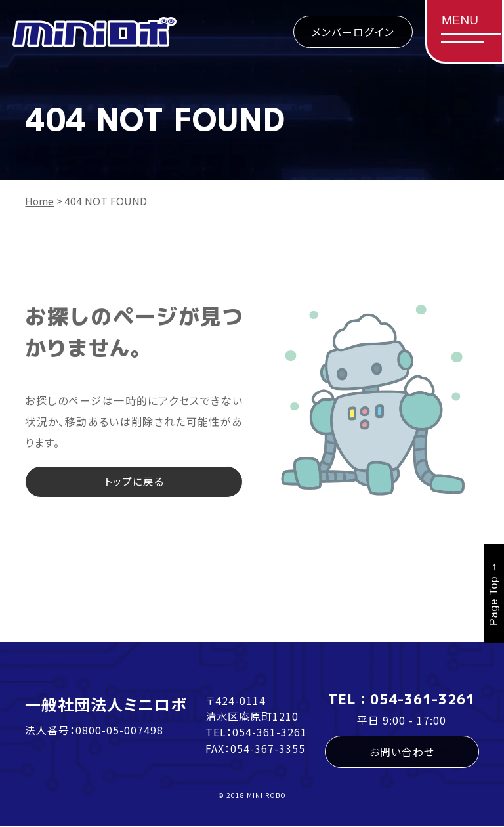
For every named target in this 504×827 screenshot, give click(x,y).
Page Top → (494, 595)
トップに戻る (134, 482)
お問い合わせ (402, 753)
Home (40, 201)
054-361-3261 (270, 732)
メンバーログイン (351, 32)
